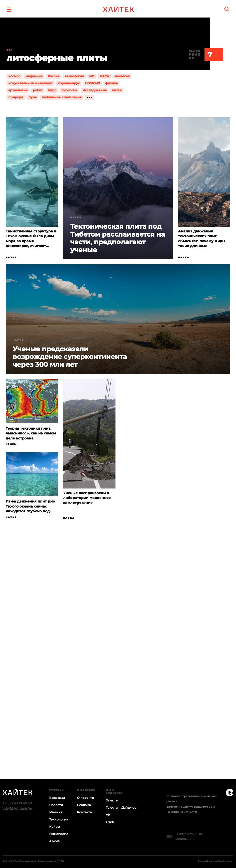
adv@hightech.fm (17, 809)
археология (18, 90)
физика (111, 83)
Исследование (95, 90)
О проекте (85, 798)
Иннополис (59, 834)
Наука (11, 257)
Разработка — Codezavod (216, 861)
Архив (54, 841)
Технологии (59, 819)
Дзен (110, 822)
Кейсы (11, 444)
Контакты (85, 812)
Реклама (84, 805)
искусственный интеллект (30, 83)
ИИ (92, 76)
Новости (56, 805)
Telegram (113, 800)
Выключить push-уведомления (189, 836)
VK (108, 815)
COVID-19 (93, 83)
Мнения (56, 812)
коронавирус (69, 83)
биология (69, 90)
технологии (74, 76)
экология (122, 76)
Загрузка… (118, 666)
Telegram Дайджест (122, 808)
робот (38, 90)
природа (16, 97)
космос (14, 76)
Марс (52, 90)
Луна (32, 97)
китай (117, 90)
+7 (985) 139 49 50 (17, 803)
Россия (54, 76)
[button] (9, 9)
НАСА (104, 76)
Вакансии (57, 798)
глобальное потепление (62, 97)
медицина (34, 76)
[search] (227, 9)
